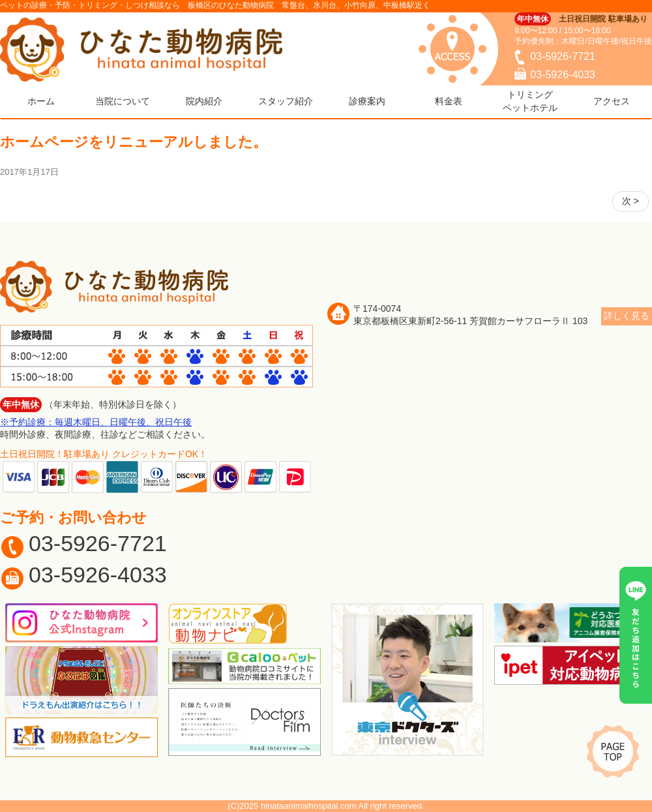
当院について (123, 101)
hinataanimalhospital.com (309, 806)
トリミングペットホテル (530, 101)
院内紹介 (204, 101)
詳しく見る (627, 316)
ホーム (41, 101)
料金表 (449, 101)
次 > (630, 201)
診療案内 (367, 101)
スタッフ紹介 (286, 101)
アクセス (612, 101)
